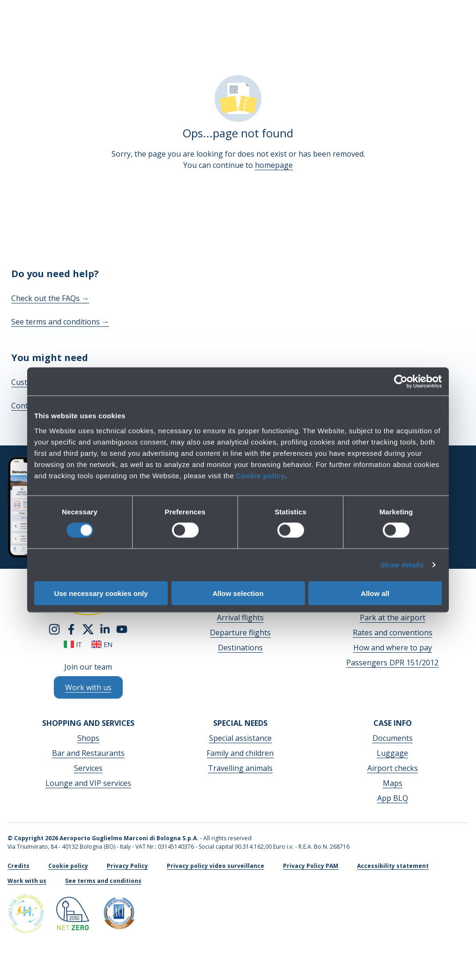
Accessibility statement (393, 866)
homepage (274, 165)
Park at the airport (393, 618)
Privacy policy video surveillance (216, 866)
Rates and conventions (393, 633)
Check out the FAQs (50, 298)
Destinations (240, 648)
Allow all (375, 593)
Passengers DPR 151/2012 (392, 663)
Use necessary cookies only (101, 593)
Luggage (392, 753)
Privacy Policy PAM (311, 866)
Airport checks (393, 768)
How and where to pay (393, 648)
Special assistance (240, 738)
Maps (393, 783)
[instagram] (54, 628)
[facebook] (71, 628)
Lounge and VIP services (88, 783)
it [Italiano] (73, 645)
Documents (393, 738)
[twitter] (88, 628)
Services (88, 768)
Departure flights (240, 633)
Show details (402, 565)
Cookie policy (260, 475)
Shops (88, 738)
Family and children (240, 753)
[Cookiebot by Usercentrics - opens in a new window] (401, 382)
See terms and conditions (60, 322)
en (102, 645)
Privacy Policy (127, 866)
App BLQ (393, 798)
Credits (19, 866)
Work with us (27, 881)
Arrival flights (240, 618)
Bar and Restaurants (88, 753)
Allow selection (238, 593)
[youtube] (122, 628)
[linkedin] (105, 628)
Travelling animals (240, 768)
